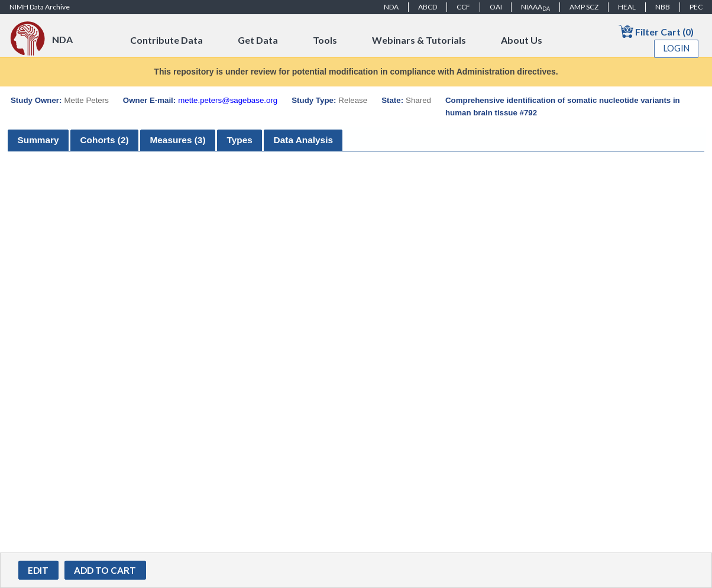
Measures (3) (177, 140)
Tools (325, 40)
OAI (496, 7)
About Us (522, 40)
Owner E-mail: (149, 100)
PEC (696, 7)
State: (392, 100)
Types (239, 140)
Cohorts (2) (104, 140)
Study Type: (314, 100)
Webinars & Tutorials (419, 40)
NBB (663, 7)
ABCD (428, 7)
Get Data (258, 40)
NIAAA (535, 7)
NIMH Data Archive (40, 7)
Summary (38, 140)
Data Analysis (303, 140)
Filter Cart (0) (656, 31)
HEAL (627, 7)
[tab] (38, 140)
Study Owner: (36, 100)
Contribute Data (166, 40)
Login (677, 48)
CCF (463, 7)
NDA (391, 7)
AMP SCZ (584, 7)
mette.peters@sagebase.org (228, 100)
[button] (38, 570)
